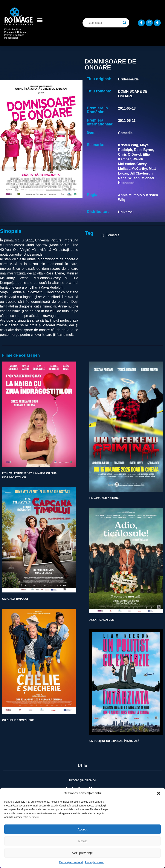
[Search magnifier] (125, 23)
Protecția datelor (94, 862)
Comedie (113, 235)
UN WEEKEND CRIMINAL (105, 498)
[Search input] (104, 23)
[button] (159, 793)
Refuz (82, 841)
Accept (82, 829)
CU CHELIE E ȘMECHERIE (18, 720)
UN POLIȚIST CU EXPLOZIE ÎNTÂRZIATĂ (114, 741)
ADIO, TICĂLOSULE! (102, 620)
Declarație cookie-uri (71, 862)
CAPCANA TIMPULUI (15, 599)
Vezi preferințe (82, 853)
